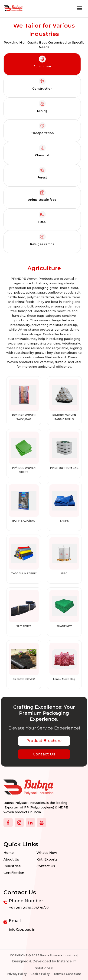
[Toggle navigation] (79, 8)
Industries (12, 866)
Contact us (46, 866)
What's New (47, 853)
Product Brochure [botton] (44, 741)
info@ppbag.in (22, 929)
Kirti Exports (47, 859)
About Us (11, 859)
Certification (14, 873)
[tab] (42, 64)
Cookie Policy (40, 974)
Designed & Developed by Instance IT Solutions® (44, 965)
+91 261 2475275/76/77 (29, 908)
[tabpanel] (44, 477)
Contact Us (44, 754)
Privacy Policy (17, 974)
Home (9, 853)
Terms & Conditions (67, 974)
